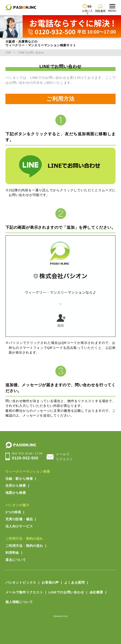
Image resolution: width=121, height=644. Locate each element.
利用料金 (12, 553)
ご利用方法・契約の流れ (24, 539)
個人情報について (19, 602)
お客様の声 (50, 582)
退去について (16, 560)
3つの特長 (13, 512)
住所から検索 (16, 485)
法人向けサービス (19, 526)
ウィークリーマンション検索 (28, 471)
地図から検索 (16, 493)
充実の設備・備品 (19, 519)
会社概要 (96, 592)
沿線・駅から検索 (19, 479)
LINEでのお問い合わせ (66, 592)
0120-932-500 (27, 456)
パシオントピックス (21, 582)
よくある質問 (74, 582)
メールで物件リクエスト (24, 592)
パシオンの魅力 (17, 505)
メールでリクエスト (64, 457)
